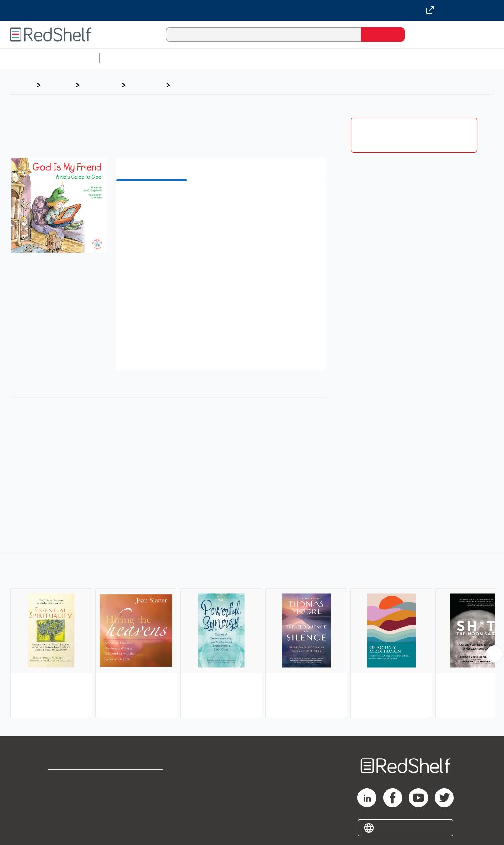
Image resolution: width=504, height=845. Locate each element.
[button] (223, 203)
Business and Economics (371, 58)
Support (62, 796)
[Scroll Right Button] (494, 654)
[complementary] (252, 636)
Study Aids (129, 58)
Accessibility (148, 811)
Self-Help (100, 85)
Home (21, 85)
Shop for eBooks (78, 781)
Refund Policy (150, 796)
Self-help (145, 85)
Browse (58, 85)
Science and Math (187, 58)
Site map (64, 827)
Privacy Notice (74, 811)
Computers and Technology (273, 58)
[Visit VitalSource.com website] (252, 11)
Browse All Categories (50, 58)
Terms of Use (150, 781)
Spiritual (189, 85)
